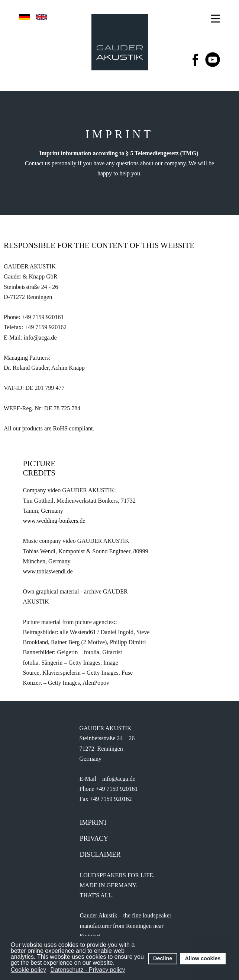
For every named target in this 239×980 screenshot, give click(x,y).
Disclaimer (100, 855)
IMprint (94, 822)
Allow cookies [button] (203, 958)
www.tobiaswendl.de (48, 571)
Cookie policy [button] (28, 970)
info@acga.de (40, 338)
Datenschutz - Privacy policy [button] (88, 970)
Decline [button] (163, 958)
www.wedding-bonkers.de (54, 521)
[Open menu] (215, 19)
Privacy (94, 839)
